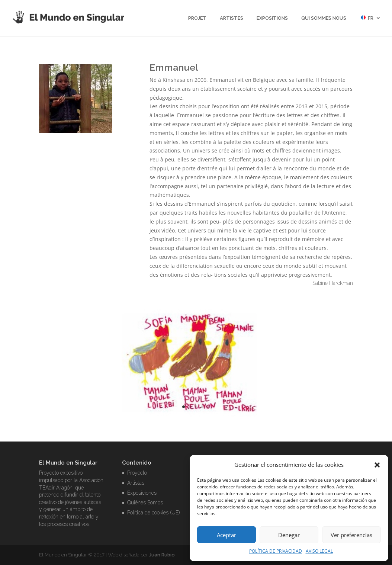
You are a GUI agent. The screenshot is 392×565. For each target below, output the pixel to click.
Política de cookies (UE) (154, 513)
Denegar (289, 535)
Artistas (136, 483)
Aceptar (226, 535)
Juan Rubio (162, 555)
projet (197, 18)
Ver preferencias (351, 535)
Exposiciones (142, 493)
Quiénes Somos (145, 503)
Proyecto (137, 473)
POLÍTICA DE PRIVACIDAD (276, 551)
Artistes (232, 18)
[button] (377, 465)
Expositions (272, 18)
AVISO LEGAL (319, 551)
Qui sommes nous (324, 18)
